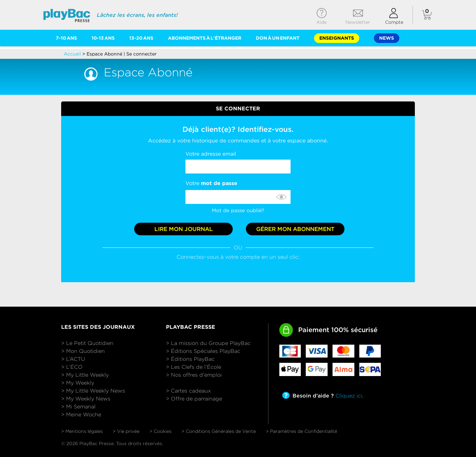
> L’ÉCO (72, 367)
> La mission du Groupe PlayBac (208, 343)
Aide (321, 22)
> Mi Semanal (78, 407)
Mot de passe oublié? (238, 210)
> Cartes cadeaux (188, 391)
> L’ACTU (73, 359)
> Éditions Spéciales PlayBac (203, 351)
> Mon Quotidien (83, 351)
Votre (211, 183)
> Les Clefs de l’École (194, 367)
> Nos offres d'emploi (194, 375)
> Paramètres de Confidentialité (301, 431)
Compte (394, 22)
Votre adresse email (211, 154)
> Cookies (160, 431)
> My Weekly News (86, 399)
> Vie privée (126, 431)
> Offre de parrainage (194, 399)
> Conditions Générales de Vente (219, 431)
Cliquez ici (349, 396)
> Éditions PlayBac (190, 359)
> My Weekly (78, 383)
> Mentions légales (82, 431)
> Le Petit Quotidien (87, 343)
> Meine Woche (81, 415)
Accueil (73, 54)
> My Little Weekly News (93, 391)
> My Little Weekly (85, 375)
